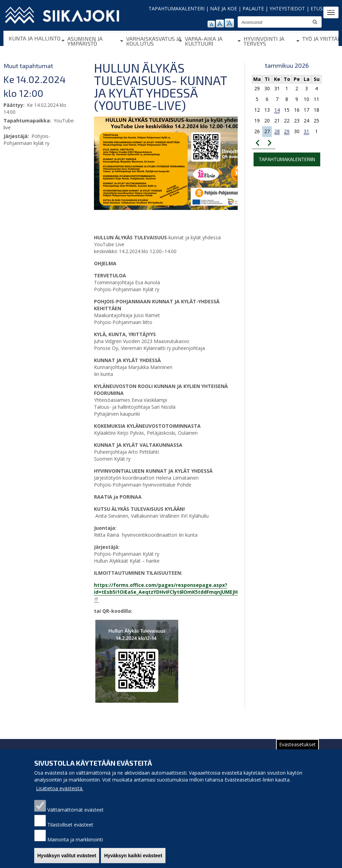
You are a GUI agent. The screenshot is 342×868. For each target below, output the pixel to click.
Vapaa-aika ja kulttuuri (204, 41)
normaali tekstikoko (220, 24)
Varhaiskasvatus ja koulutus (154, 41)
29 (287, 131)
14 (277, 110)
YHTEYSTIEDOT (287, 8)
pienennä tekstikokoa (211, 24)
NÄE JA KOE (224, 8)
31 (306, 131)
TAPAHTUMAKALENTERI (177, 8)
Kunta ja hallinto (35, 38)
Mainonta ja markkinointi (75, 846)
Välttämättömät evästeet (75, 817)
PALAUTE (253, 8)
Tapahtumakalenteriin (287, 159)
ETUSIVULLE (325, 8)
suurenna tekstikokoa (229, 23)
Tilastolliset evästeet (70, 832)
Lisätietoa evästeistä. (60, 795)
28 (277, 131)
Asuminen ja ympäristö (85, 41)
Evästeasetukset (297, 751)
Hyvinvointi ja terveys (264, 41)
